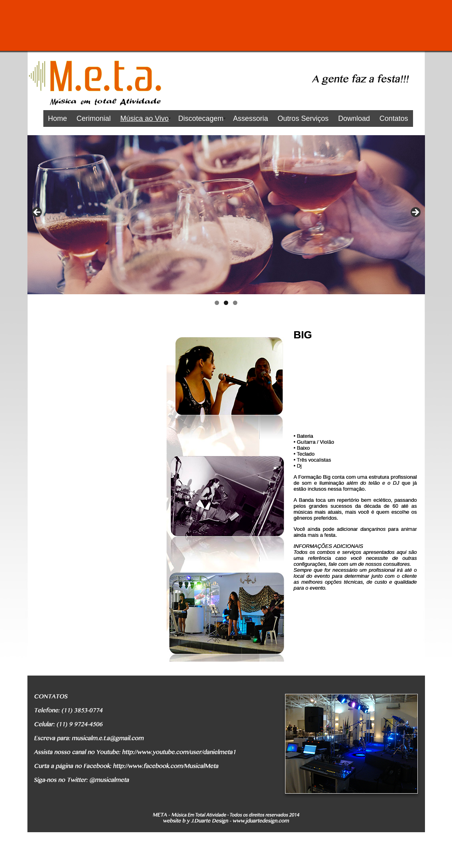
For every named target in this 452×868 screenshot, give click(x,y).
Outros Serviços (303, 118)
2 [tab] (226, 303)
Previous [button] (37, 213)
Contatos (394, 118)
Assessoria (250, 118)
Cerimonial (94, 118)
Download (354, 118)
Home (58, 118)
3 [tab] (235, 303)
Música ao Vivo (145, 118)
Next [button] (415, 213)
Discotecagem (201, 118)
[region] (226, 215)
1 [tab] (217, 303)
